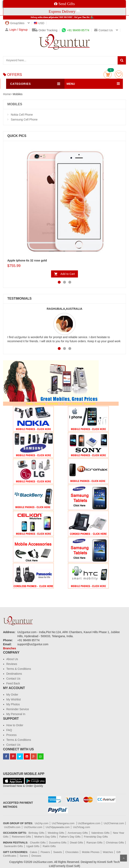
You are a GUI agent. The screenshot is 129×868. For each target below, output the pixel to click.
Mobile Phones (91, 852)
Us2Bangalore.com (89, 823)
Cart (108, 75)
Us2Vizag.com (82, 827)
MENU (71, 84)
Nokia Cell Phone (22, 115)
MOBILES (15, 104)
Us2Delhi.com (12, 827)
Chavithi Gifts (38, 843)
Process (11, 735)
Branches (10, 648)
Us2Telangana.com (64, 823)
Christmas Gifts (115, 843)
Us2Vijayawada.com (58, 827)
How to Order (15, 725)
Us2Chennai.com (114, 823)
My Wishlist (14, 699)
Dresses (36, 856)
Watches (108, 852)
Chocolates (72, 852)
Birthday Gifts (36, 833)
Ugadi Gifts (33, 846)
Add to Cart (68, 274)
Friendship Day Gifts (96, 837)
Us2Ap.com (42, 823)
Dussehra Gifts (58, 843)
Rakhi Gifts (49, 846)
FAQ (9, 730)
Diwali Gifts (76, 843)
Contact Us (13, 679)
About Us (12, 659)
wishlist (119, 75)
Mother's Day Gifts (45, 837)
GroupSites (15, 23)
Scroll (124, 858)
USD (39, 23)
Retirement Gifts (21, 837)
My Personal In (16, 714)
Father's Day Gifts (70, 837)
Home (7, 94)
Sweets (58, 852)
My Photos (13, 704)
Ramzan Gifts (95, 843)
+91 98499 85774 (75, 30)
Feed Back (13, 683)
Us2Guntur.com (33, 827)
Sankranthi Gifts (14, 846)
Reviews (12, 664)
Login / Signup (16, 30)
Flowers (45, 852)
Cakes (33, 852)
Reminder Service (18, 709)
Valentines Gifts (100, 833)
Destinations (14, 674)
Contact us (103, 30)
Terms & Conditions (19, 669)
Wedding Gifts (56, 833)
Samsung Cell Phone (24, 119)
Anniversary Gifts (78, 833)
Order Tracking (45, 30)
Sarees (24, 856)
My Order (12, 695)
